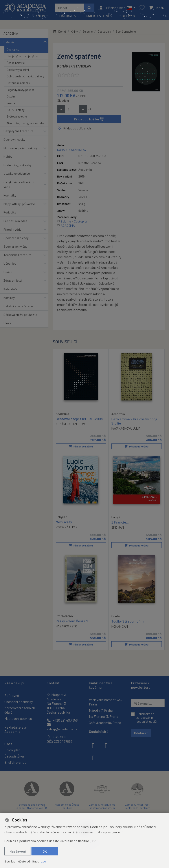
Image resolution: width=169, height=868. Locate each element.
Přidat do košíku (89, 119)
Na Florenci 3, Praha (104, 716)
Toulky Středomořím (128, 621)
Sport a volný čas (15, 246)
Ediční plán (12, 750)
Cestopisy (13, 49)
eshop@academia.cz (62, 727)
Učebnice (10, 263)
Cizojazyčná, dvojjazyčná (22, 56)
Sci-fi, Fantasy (16, 110)
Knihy (74, 31)
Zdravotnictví (13, 280)
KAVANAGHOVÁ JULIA (126, 428)
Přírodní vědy (12, 229)
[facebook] (93, 745)
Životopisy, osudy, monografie (25, 123)
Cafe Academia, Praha (105, 723)
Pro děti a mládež (15, 221)
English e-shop (15, 762)
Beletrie (9, 42)
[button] (131, 8)
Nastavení (18, 851)
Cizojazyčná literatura (18, 131)
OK (45, 851)
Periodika (10, 212)
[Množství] (72, 109)
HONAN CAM (120, 626)
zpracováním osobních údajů (147, 719)
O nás (8, 744)
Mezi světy (64, 522)
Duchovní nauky (14, 139)
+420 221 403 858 (62, 720)
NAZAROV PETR (66, 626)
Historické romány (18, 83)
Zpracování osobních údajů (20, 710)
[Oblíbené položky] (142, 8)
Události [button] (65, 16)
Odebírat (141, 733)
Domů (59, 31)
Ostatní (11, 96)
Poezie (11, 103)
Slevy (7, 323)
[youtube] (93, 758)
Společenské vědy (16, 238)
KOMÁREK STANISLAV (74, 66)
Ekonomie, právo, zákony (21, 148)
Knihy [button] (40, 16)
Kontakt (53, 683)
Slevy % (129, 16)
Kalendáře (11, 289)
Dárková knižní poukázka (20, 315)
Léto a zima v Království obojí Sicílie (134, 421)
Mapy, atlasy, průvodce (19, 204)
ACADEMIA (11, 33)
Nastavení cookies (18, 718)
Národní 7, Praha (101, 710)
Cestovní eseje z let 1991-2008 (79, 418)
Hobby (8, 156)
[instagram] (106, 745)
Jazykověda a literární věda (19, 184)
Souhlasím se (147, 718)
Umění (8, 272)
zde (43, 861)
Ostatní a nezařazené (18, 306)
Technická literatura (17, 255)
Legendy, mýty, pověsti (21, 90)
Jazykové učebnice (17, 173)
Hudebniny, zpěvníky (17, 165)
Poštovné (12, 695)
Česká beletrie (16, 63)
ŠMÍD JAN (118, 527)
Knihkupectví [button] (97, 16)
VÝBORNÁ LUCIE (66, 527)
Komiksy (9, 298)
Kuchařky (10, 195)
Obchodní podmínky (19, 702)
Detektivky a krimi (18, 70)
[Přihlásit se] (111, 8)
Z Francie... (120, 522)
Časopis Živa (14, 756)
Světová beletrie (17, 116)
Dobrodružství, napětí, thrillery (25, 76)
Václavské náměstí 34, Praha (105, 702)
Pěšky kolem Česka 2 (72, 621)
